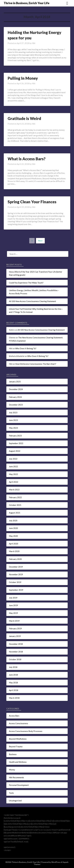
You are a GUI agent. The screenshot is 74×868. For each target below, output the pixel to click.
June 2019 (13, 605)
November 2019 (16, 574)
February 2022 (15, 497)
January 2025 (15, 382)
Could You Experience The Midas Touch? (26, 283)
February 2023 (15, 436)
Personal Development (19, 785)
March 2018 (14, 698)
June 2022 (13, 466)
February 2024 (15, 397)
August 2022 (15, 451)
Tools (11, 793)
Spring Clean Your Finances (32, 202)
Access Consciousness (18, 723)
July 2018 (13, 667)
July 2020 (13, 520)
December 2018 (16, 644)
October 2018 (15, 659)
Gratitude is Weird (24, 118)
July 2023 (13, 412)
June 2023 (13, 420)
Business (13, 754)
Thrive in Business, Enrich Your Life (27, 3)
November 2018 (16, 652)
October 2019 (15, 582)
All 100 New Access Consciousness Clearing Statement (32, 301)
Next (40, 241)
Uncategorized (15, 801)
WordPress (56, 862)
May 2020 (13, 536)
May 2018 (13, 683)
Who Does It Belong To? (26, 348)
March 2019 (14, 621)
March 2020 (14, 551)
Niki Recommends (16, 777)
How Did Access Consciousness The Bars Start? (36, 364)
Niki (34, 43)
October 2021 (15, 505)
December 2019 (16, 567)
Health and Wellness (18, 762)
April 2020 (14, 544)
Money (12, 770)
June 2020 (13, 528)
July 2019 (13, 598)
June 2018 (13, 675)
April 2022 (14, 482)
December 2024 (16, 389)
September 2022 (16, 443)
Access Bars (14, 716)
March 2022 (14, 490)
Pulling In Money (23, 78)
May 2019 (13, 613)
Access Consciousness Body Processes (26, 731)
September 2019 (16, 590)
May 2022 (13, 474)
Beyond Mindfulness (18, 739)
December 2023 (16, 405)
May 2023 (13, 428)
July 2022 (13, 459)
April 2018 (14, 690)
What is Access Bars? (27, 159)
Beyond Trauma (16, 746)
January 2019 (15, 636)
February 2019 (15, 628)
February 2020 (15, 559)
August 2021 (15, 513)
